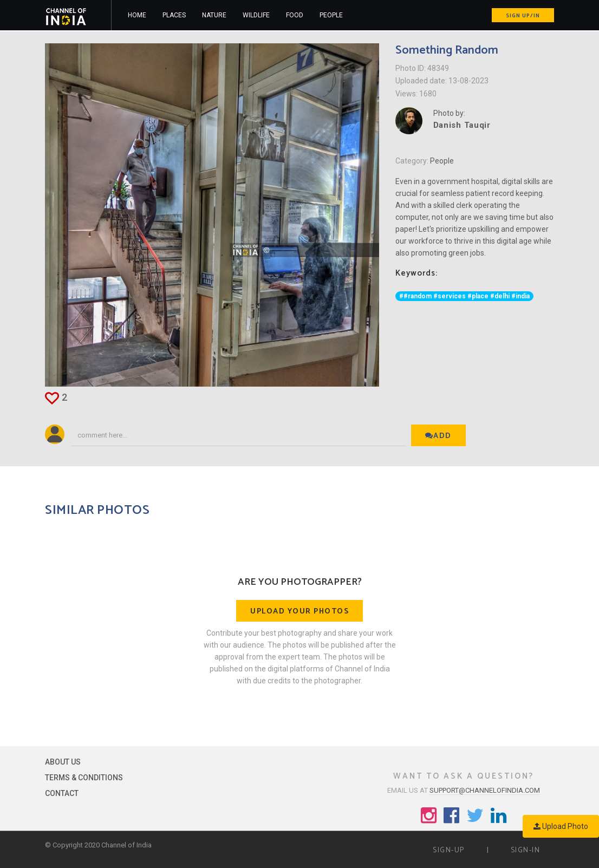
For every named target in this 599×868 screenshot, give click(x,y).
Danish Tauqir (462, 125)
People (331, 15)
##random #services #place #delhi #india (464, 296)
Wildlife (256, 15)
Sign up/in (523, 16)
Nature (214, 15)
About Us (63, 762)
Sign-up (449, 850)
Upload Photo (561, 826)
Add (438, 436)
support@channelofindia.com (485, 790)
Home (137, 15)
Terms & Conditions (84, 778)
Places (174, 15)
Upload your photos (299, 612)
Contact (62, 793)
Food (295, 15)
